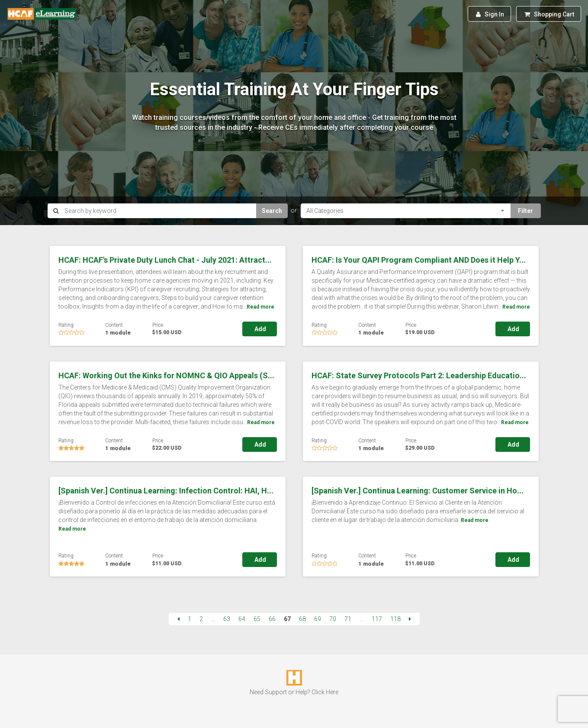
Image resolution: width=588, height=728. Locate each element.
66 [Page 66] (272, 619)
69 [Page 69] (318, 619)
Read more (260, 307)
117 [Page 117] (377, 619)
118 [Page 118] (395, 619)
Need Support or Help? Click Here (294, 692)
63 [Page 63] (227, 619)
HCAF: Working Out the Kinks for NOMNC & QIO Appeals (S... (166, 375)
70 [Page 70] (333, 619)
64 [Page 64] (242, 619)
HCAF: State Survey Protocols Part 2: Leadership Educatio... (419, 375)
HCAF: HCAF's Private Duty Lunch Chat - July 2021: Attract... (165, 260)
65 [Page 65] (257, 619)
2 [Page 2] (201, 619)
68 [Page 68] (302, 619)
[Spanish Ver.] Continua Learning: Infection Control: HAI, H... (166, 491)
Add (260, 329)
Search (272, 211)
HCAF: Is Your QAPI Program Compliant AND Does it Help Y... (419, 260)
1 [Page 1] (190, 619)
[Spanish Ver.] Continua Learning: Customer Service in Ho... (418, 491)
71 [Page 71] (348, 619)
